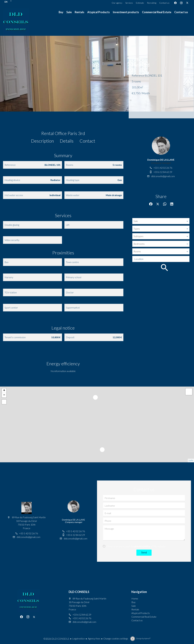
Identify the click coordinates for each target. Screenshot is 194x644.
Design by (143, 638)
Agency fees (94, 638)
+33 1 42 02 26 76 (163, 168)
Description (42, 141)
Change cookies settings (116, 638)
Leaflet (191, 460)
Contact (87, 141)
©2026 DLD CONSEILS (56, 639)
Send (144, 553)
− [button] (4, 395)
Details (67, 141)
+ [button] (4, 391)
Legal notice (79, 638)
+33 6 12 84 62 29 (163, 172)
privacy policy (142, 546)
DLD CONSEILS (79, 592)
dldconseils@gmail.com (163, 176)
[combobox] (161, 221)
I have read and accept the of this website (136, 546)
